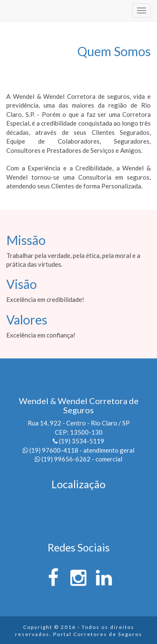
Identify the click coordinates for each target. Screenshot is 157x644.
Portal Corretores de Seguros (98, 634)
